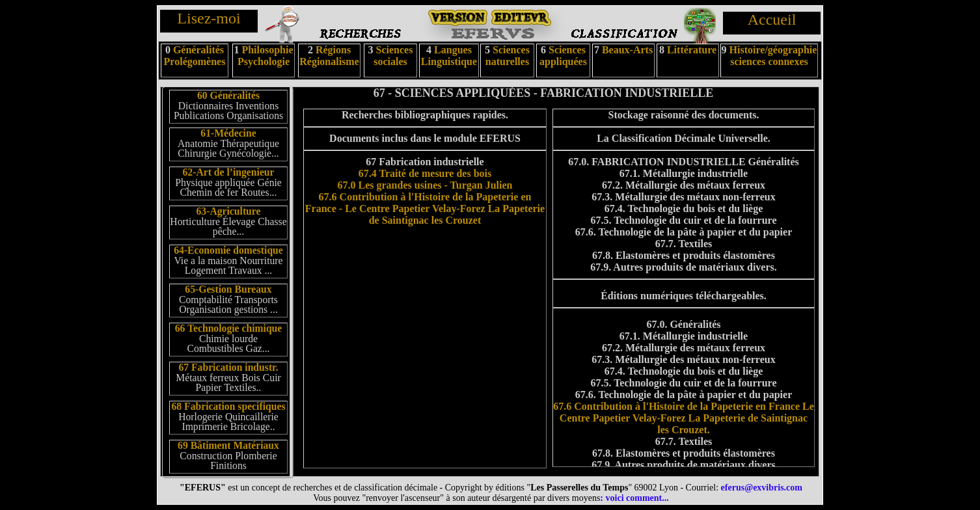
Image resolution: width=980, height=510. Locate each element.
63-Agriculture (229, 211)
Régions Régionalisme (329, 56)
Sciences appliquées (563, 56)
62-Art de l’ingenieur (228, 172)
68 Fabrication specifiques (228, 406)
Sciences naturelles (508, 56)
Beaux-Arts (626, 50)
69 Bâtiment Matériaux (228, 445)
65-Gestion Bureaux (228, 289)
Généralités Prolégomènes (195, 56)
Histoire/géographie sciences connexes (773, 56)
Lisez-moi (209, 18)
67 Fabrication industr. (228, 367)
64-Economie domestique (228, 250)
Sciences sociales (393, 56)
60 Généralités (228, 95)
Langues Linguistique (449, 56)
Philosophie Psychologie (265, 56)
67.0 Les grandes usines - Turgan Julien (425, 185)
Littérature (692, 50)
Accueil (772, 20)
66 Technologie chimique (229, 328)
